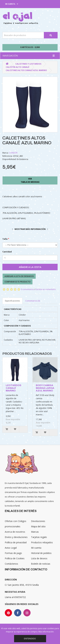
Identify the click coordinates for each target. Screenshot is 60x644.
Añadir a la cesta (30, 267)
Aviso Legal (11, 548)
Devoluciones (38, 521)
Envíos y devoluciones (16, 537)
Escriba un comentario (46, 289)
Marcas (35, 532)
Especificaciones (12, 301)
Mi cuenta (36, 548)
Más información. (46, 632)
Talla (5, 239)
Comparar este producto (18, 282)
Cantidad (7, 252)
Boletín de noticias (41, 564)
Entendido (30, 639)
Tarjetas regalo (39, 537)
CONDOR (13, 153)
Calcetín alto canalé (18, 67)
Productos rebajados (42, 542)
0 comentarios (27, 289)
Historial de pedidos (41, 553)
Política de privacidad (16, 542)
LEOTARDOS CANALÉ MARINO (14, 388)
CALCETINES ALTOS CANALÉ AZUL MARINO (26, 70)
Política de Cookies (15, 558)
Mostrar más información (30, 229)
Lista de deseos (39, 558)
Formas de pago (13, 553)
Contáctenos (11, 564)
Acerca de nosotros (15, 532)
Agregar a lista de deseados (19, 276)
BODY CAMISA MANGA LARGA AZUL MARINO (45, 388)
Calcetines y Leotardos (28, 64)
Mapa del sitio (38, 526)
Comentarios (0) (33, 301)
